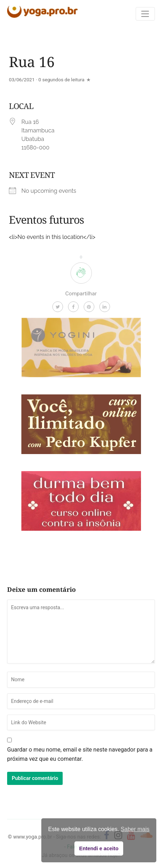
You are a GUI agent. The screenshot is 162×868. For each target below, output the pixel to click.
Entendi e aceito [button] (99, 848)
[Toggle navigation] (145, 14)
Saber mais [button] (135, 829)
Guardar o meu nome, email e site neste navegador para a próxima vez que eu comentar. (80, 754)
